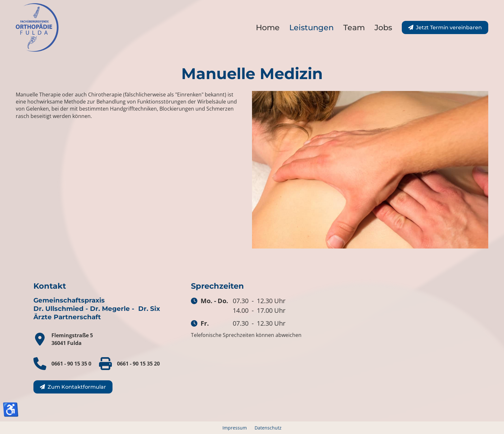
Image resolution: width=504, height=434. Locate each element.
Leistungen (311, 27)
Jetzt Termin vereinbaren (449, 27)
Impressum (235, 428)
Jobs (383, 27)
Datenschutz (268, 428)
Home (268, 27)
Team (354, 27)
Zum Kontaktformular (77, 387)
